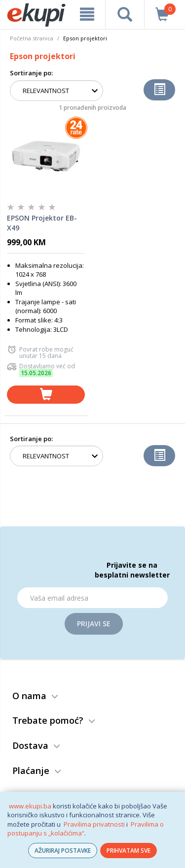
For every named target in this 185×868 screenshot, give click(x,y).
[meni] (87, 14)
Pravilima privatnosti (94, 824)
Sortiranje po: (31, 73)
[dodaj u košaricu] (46, 395)
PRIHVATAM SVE (129, 851)
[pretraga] (125, 14)
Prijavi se (94, 624)
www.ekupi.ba (30, 806)
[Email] (92, 598)
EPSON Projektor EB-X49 (42, 223)
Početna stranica (32, 38)
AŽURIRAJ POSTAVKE (63, 851)
